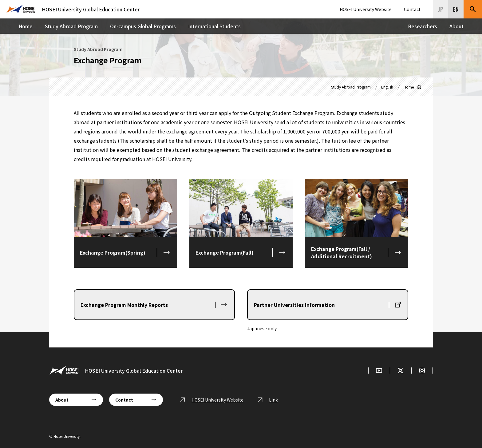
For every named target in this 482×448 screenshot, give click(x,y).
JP (441, 9)
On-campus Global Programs (143, 26)
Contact (412, 9)
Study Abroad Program (71, 26)
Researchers (423, 26)
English (387, 87)
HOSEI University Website (366, 9)
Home (26, 26)
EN (456, 9)
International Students (214, 26)
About (456, 26)
